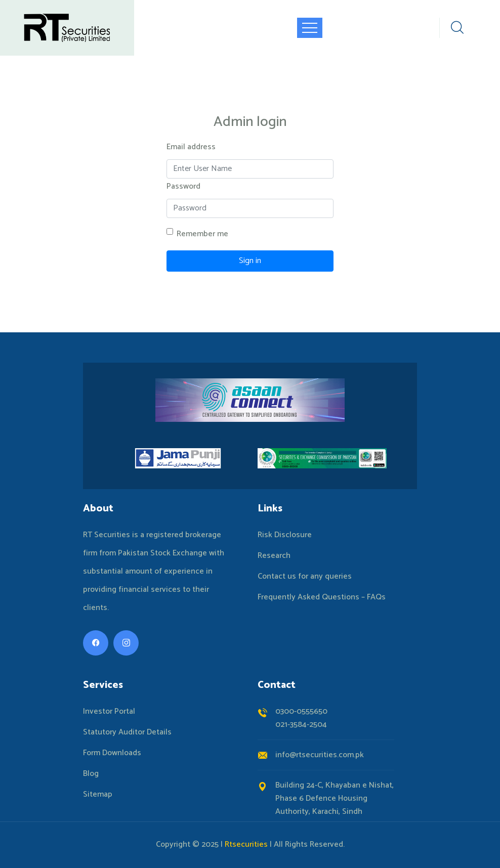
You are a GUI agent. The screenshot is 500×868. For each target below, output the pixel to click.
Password (183, 186)
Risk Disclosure (285, 535)
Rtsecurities (246, 844)
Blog (91, 774)
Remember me (202, 234)
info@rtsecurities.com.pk (320, 755)
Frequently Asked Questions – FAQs (322, 597)
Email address (191, 147)
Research (274, 556)
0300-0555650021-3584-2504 (301, 718)
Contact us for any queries (305, 577)
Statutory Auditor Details (127, 732)
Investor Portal (109, 712)
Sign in (250, 261)
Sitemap (98, 795)
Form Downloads (112, 753)
